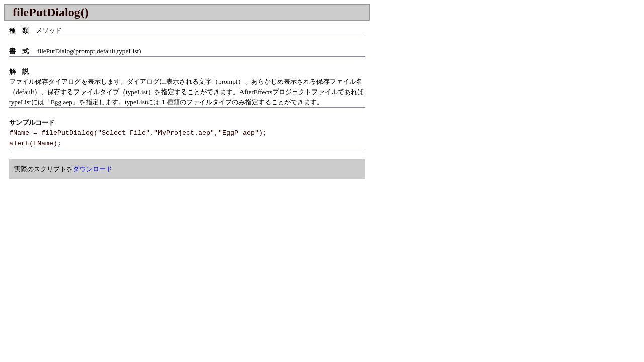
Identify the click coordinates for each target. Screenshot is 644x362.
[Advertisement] (89, 255)
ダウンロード (93, 169)
